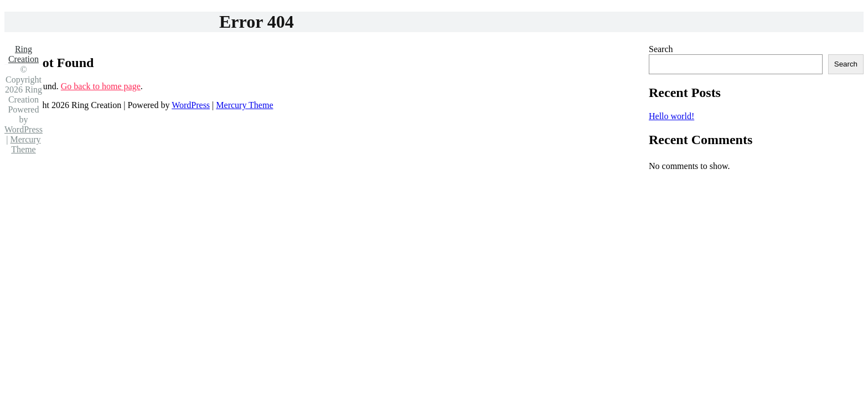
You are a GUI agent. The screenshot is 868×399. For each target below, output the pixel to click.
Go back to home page (101, 86)
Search (661, 49)
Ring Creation (24, 54)
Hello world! (671, 116)
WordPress (191, 105)
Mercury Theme (244, 105)
